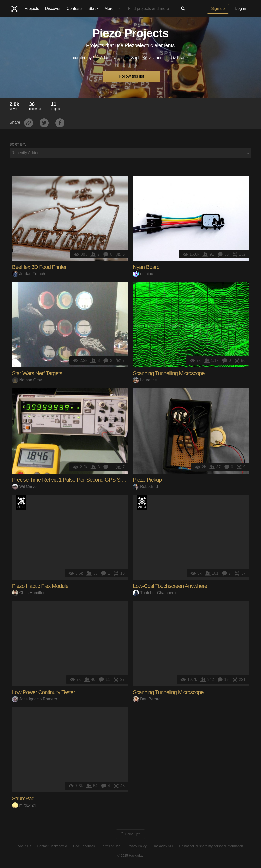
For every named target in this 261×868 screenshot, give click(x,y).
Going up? (130, 834)
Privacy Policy (137, 846)
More (113, 9)
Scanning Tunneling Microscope (168, 692)
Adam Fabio (107, 58)
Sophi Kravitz (139, 58)
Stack (93, 8)
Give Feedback (84, 846)
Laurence (145, 380)
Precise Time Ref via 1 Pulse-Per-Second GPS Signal (72, 480)
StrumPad (23, 799)
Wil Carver (25, 486)
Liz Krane (176, 58)
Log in (241, 8)
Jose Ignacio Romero (35, 699)
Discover (53, 8)
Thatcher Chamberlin (155, 593)
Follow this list (132, 76)
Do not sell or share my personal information (211, 846)
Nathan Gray (27, 380)
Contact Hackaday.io (52, 846)
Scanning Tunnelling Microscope (169, 373)
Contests (75, 8)
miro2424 (24, 805)
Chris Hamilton (29, 593)
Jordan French (29, 274)
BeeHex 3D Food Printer (39, 267)
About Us (25, 846)
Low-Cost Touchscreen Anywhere (170, 586)
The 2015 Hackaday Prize (21, 502)
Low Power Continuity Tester (44, 692)
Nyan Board (146, 267)
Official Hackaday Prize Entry (142, 502)
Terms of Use (111, 846)
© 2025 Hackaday (130, 856)
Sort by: (18, 144)
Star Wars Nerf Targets (37, 373)
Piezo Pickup (147, 480)
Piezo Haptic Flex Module (40, 586)
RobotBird (145, 486)
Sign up (218, 8)
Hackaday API (163, 846)
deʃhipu (143, 274)
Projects (32, 8)
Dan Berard (147, 699)
